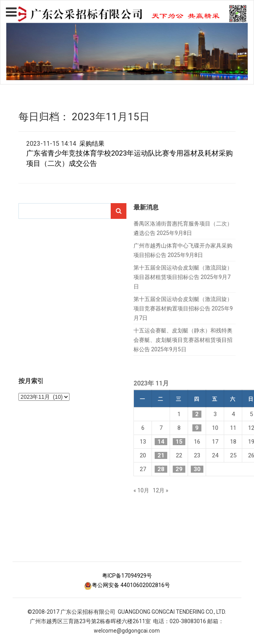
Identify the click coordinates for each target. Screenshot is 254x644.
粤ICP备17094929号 (127, 576)
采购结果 (92, 144)
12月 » (161, 490)
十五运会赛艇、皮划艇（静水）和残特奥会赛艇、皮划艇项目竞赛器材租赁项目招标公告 (183, 340)
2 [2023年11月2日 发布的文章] (197, 414)
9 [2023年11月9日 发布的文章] (197, 428)
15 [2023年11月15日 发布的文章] (179, 442)
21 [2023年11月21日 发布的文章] (161, 455)
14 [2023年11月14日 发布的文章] (161, 442)
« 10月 (141, 490)
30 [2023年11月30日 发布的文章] (197, 469)
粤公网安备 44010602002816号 (127, 585)
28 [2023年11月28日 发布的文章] (161, 469)
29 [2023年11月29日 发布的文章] (179, 469)
